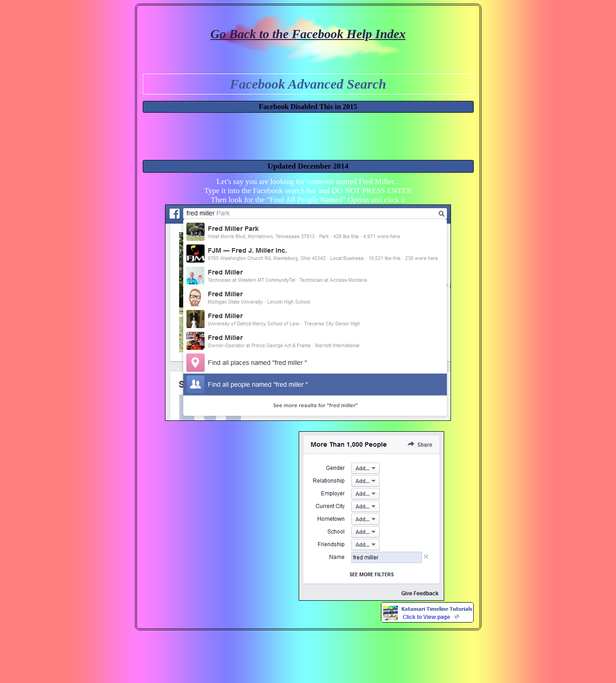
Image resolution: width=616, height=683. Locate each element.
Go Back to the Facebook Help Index (308, 34)
